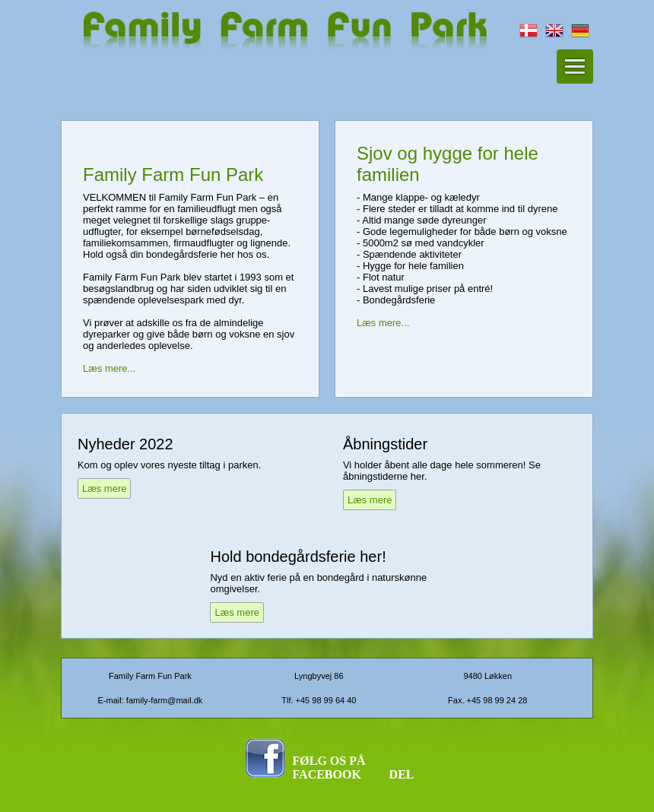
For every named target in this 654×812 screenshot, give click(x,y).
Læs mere (105, 488)
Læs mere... (109, 368)
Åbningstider (385, 444)
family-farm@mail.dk (164, 700)
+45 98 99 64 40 (326, 700)
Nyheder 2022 (125, 444)
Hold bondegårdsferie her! (298, 557)
